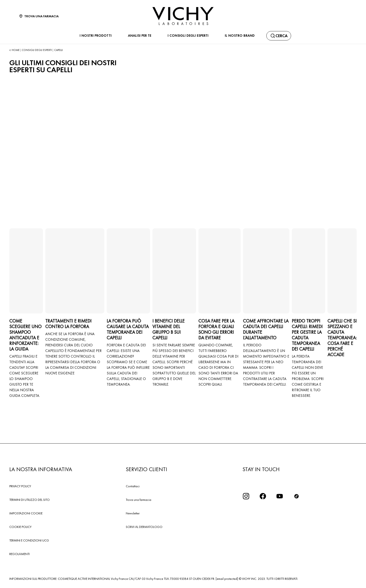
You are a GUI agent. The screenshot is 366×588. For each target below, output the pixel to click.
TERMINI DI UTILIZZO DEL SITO (30, 500)
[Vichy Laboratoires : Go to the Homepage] (183, 16)
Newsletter (133, 513)
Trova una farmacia (139, 500)
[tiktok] (296, 496)
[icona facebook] (263, 496)
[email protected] (227, 579)
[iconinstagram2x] (246, 496)
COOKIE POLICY (20, 527)
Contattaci (133, 486)
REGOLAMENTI (19, 554)
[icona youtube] (280, 496)
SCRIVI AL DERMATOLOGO (144, 527)
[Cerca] (279, 36)
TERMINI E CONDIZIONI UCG (29, 540)
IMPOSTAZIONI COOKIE (26, 513)
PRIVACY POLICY (20, 486)
